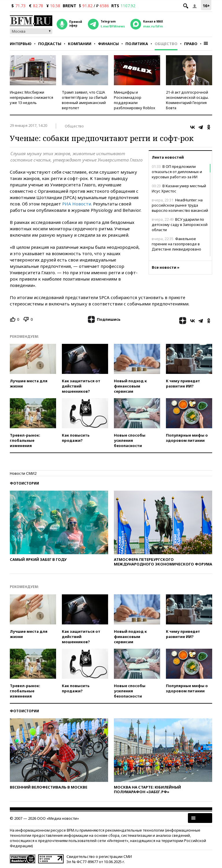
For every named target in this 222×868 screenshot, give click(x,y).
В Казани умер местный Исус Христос (179, 188)
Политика (137, 44)
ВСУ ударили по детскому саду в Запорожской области (180, 225)
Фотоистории (24, 483)
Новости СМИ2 (23, 473)
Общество (166, 44)
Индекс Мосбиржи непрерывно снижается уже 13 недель (32, 97)
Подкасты (50, 44)
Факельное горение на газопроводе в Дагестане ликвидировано (176, 244)
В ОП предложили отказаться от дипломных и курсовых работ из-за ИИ (177, 172)
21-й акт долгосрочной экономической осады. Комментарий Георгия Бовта (187, 100)
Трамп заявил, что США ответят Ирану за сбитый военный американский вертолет (84, 100)
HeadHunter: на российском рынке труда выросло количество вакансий (180, 205)
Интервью (21, 44)
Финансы (108, 44)
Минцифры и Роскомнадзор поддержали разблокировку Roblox (135, 100)
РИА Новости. (76, 204)
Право (191, 44)
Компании (80, 44)
